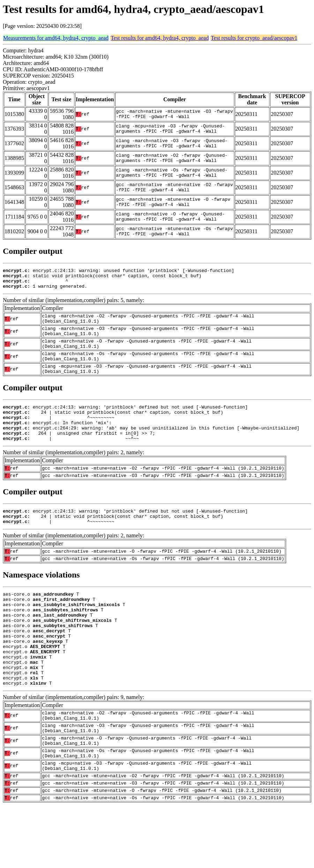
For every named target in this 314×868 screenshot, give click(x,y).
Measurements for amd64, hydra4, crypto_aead (56, 38)
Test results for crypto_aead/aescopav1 (254, 38)
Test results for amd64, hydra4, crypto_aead (160, 38)
